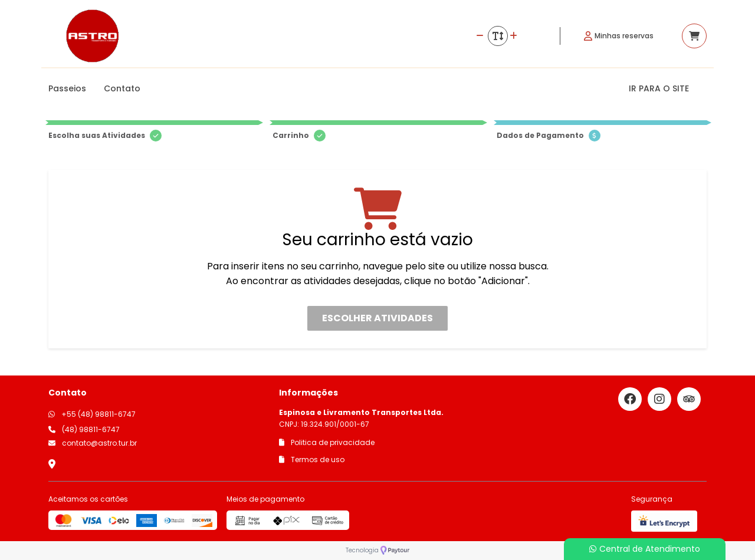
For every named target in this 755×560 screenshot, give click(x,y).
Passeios (67, 88)
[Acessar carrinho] (694, 36)
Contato (122, 88)
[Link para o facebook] (630, 399)
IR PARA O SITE (659, 88)
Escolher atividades (377, 318)
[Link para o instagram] (659, 399)
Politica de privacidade (327, 442)
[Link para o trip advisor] (689, 399)
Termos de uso (312, 459)
